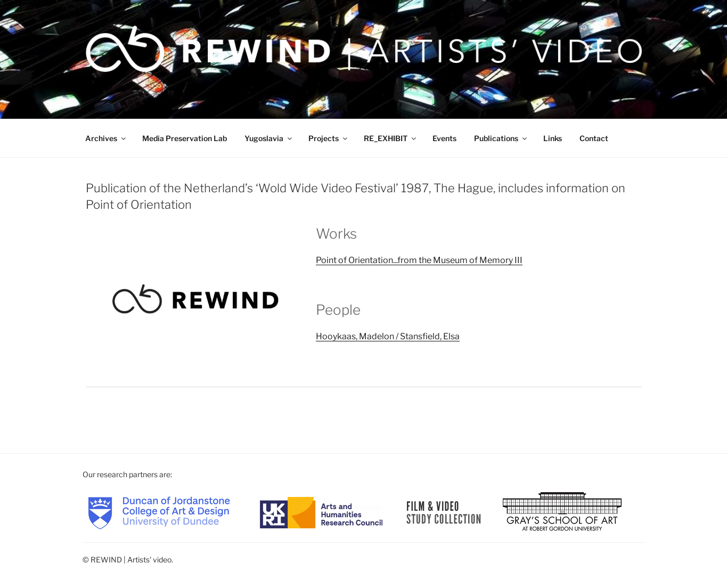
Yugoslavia (269, 138)
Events (444, 138)
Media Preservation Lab (185, 138)
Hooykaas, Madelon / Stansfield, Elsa (388, 336)
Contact (594, 138)
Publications (501, 138)
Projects (329, 138)
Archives (106, 138)
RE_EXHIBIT (391, 138)
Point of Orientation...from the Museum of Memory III (419, 260)
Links (553, 138)
